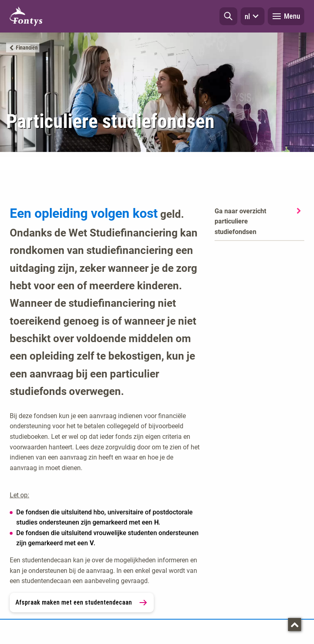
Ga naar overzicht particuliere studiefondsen (240, 221)
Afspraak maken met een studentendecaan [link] (82, 603)
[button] (228, 16)
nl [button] (253, 16)
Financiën (27, 48)
